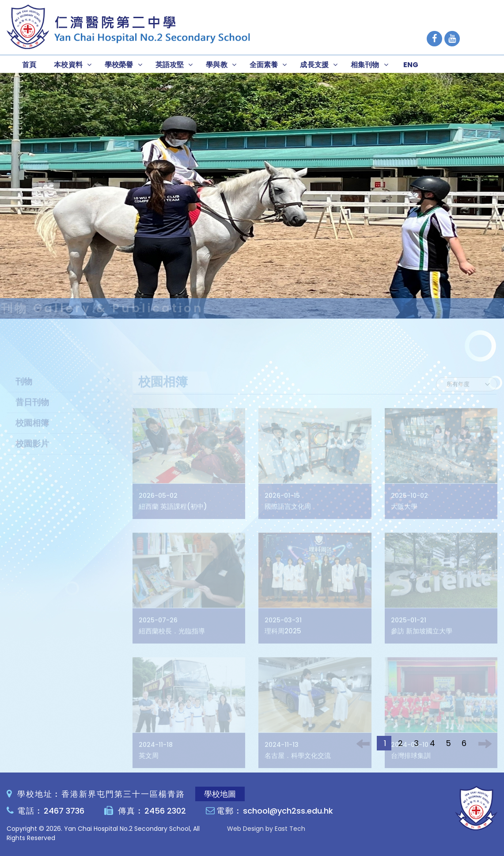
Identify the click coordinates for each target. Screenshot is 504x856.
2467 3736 (64, 811)
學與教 (216, 65)
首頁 (29, 65)
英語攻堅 (170, 65)
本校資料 (68, 65)
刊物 (24, 391)
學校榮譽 (119, 65)
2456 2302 (165, 811)
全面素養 (264, 65)
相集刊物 (365, 65)
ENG (411, 65)
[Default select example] (467, 394)
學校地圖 (220, 794)
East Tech (290, 829)
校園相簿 (32, 433)
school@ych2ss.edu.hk (288, 811)
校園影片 (32, 453)
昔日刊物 (32, 412)
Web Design (245, 829)
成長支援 (314, 65)
